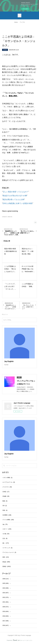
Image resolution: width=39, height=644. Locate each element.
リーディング (7, 548)
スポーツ (7, 529)
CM (5, 506)
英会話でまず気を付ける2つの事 (15, 196)
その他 (6, 534)
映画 (5, 501)
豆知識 (6, 496)
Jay (5, 524)
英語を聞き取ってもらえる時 (13, 200)
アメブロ (22, 22)
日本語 (5, 50)
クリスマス (7, 487)
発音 (6, 557)
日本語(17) (5, 217)
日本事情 (7, 515)
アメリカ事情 (8, 520)
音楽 (5, 510)
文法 (5, 538)
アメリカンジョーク (9, 552)
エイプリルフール (9, 482)
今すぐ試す (25, 9)
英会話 (6, 562)
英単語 (7, 566)
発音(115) (10, 217)
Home (16, 22)
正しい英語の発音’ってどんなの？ (16, 192)
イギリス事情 (7, 478)
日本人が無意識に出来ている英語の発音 (18, 203)
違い (6, 543)
